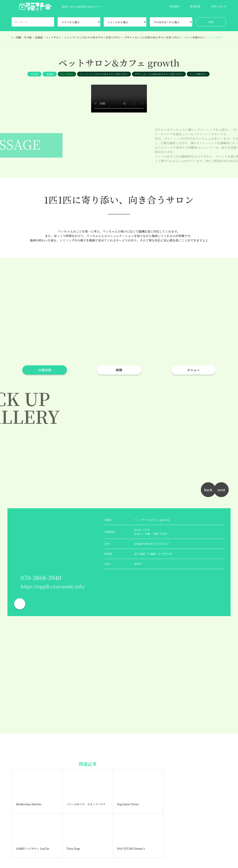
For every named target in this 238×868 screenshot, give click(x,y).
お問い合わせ (218, 6)
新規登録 (195, 6)
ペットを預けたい (198, 74)
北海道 (50, 74)
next (221, 490)
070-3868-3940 (41, 577)
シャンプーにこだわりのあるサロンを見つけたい (104, 74)
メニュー (193, 370)
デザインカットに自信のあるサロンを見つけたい (159, 74)
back (208, 490)
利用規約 (174, 6)
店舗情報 (45, 370)
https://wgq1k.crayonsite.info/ (53, 586)
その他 (34, 74)
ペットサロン (67, 74)
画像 (119, 370)
